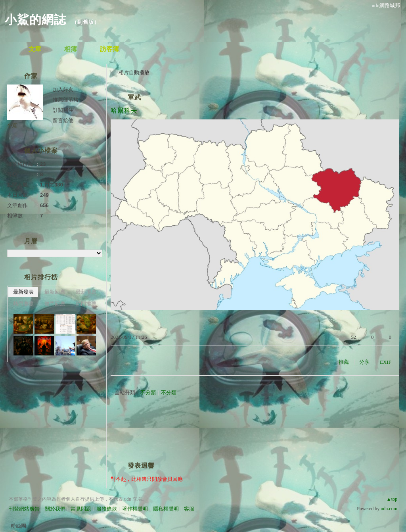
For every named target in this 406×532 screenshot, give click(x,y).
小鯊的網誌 (35, 20)
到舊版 (86, 22)
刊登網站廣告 (24, 509)
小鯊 (12, 125)
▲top (392, 499)
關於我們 (55, 509)
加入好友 (63, 89)
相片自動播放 (134, 72)
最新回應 (55, 292)
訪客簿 (109, 49)
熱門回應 (55, 304)
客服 (189, 509)
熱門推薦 (86, 304)
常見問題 (81, 509)
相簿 (71, 49)
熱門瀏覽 (23, 304)
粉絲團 (18, 526)
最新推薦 (86, 292)
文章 (35, 49)
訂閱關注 (63, 110)
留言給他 (63, 120)
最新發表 (23, 292)
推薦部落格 (66, 100)
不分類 (148, 393)
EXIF (386, 362)
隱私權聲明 (166, 509)
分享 (364, 362)
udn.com (389, 509)
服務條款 (107, 509)
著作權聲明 (135, 509)
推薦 (344, 362)
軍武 (134, 97)
